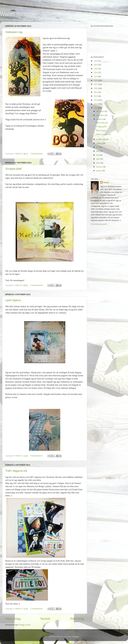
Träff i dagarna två (16, 471)
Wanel (106, 182)
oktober (100, 119)
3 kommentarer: (37, 154)
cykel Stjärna (13, 300)
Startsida (45, 619)
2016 (96, 88)
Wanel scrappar (19, 14)
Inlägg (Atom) (25, 625)
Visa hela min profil (99, 224)
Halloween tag (14, 32)
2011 (96, 108)
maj (98, 155)
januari (99, 171)
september (101, 139)
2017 (96, 84)
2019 (96, 76)
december (100, 111)
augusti (99, 143)
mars (99, 163)
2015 (96, 92)
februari (100, 167)
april (98, 159)
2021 (96, 72)
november (101, 115)
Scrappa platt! (14, 169)
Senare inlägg (13, 619)
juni (98, 151)
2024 (96, 61)
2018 (96, 80)
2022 (96, 69)
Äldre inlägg (77, 619)
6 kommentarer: (37, 456)
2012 (96, 104)
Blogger (76, 636)
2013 (96, 100)
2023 (96, 65)
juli (98, 147)
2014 (96, 96)
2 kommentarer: (37, 285)
